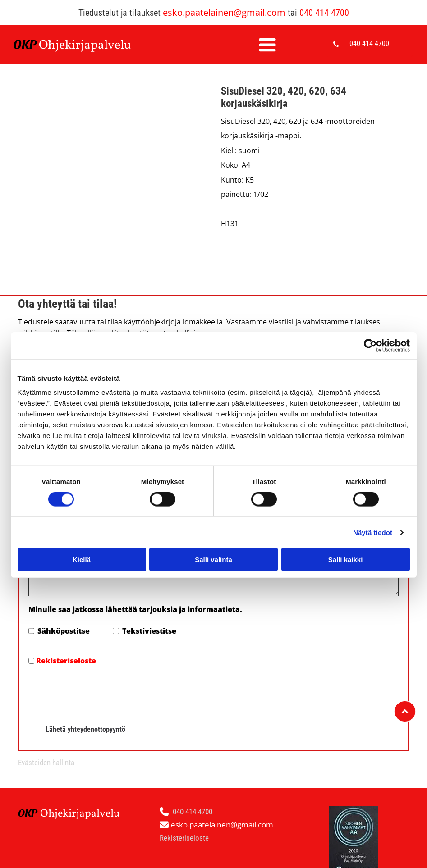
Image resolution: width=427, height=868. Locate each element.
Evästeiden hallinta (46, 763)
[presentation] (97, 692)
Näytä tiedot (373, 532)
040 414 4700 (324, 13)
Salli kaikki (346, 560)
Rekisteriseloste (66, 661)
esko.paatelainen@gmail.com (224, 12)
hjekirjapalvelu (90, 45)
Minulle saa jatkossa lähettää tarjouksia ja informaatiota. (135, 609)
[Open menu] (267, 45)
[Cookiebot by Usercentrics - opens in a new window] (370, 345)
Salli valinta (213, 560)
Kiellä (82, 560)
